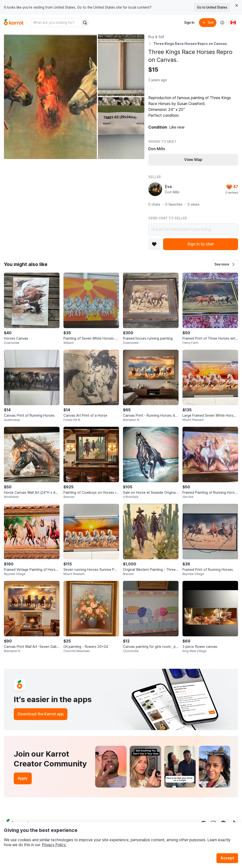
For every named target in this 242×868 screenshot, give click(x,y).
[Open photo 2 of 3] (121, 65)
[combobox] (56, 23)
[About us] (222, 23)
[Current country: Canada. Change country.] (233, 23)
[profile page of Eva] (155, 189)
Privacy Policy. (54, 845)
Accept (227, 858)
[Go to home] (14, 23)
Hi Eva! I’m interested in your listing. (193, 229)
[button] (225, 264)
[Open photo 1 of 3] (50, 97)
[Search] (85, 23)
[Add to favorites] (154, 244)
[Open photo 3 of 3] (121, 128)
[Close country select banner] (237, 5)
